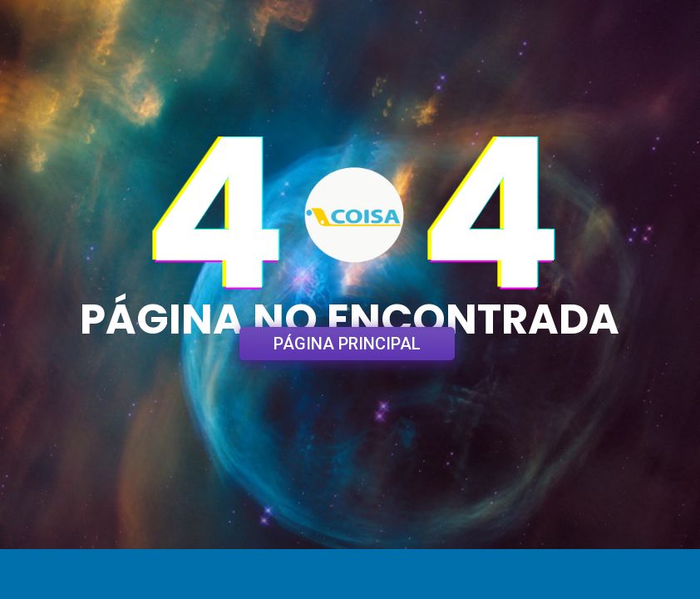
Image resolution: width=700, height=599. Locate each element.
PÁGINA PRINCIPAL (347, 344)
